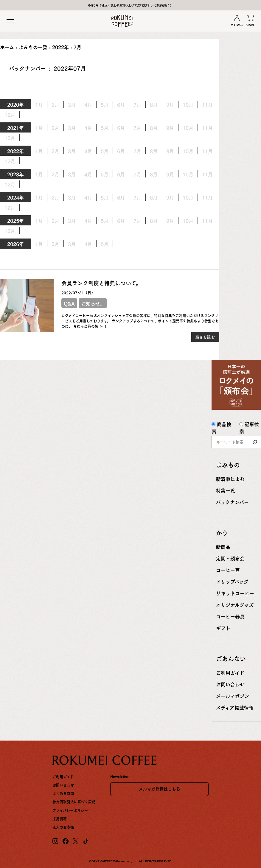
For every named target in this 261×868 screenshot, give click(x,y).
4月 (88, 127)
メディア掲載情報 (235, 707)
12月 (10, 114)
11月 (207, 104)
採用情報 (60, 819)
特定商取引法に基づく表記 (74, 802)
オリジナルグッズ (235, 604)
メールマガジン (233, 696)
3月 (72, 220)
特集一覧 (226, 490)
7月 (137, 151)
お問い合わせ (230, 684)
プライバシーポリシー (70, 810)
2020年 (15, 104)
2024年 (15, 197)
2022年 (15, 151)
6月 (121, 151)
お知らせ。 (93, 303)
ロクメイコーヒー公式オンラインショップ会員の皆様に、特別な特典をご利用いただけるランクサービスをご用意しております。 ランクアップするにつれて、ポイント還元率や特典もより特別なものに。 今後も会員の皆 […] (140, 321)
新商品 (223, 546)
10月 (188, 104)
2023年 (15, 174)
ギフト (223, 628)
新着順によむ (230, 479)
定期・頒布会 (230, 558)
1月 (39, 127)
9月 (170, 104)
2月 (55, 127)
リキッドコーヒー (235, 593)
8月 (154, 127)
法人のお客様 (63, 827)
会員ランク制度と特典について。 (101, 283)
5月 (105, 174)
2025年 (15, 220)
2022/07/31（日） (78, 292)
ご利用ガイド (230, 672)
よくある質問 (63, 793)
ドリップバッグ (232, 581)
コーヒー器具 (230, 616)
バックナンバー (232, 502)
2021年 (15, 127)
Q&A (69, 303)
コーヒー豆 (228, 570)
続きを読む (205, 337)
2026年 (15, 244)
